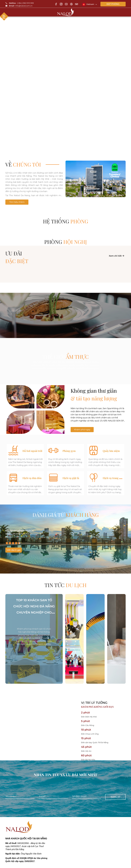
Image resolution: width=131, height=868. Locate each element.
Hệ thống (66, 221)
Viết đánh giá (14, 550)
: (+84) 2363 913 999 (20, 3)
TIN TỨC (65, 585)
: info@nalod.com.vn (19, 6)
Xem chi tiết (116, 256)
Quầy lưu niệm (111, 451)
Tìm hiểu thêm (17, 202)
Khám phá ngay (82, 430)
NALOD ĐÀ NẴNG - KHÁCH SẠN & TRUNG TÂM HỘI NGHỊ (19, 534)
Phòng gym (69, 451)
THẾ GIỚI (65, 357)
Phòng (66, 242)
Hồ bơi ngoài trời (32, 451)
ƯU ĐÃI (65, 257)
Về (23, 164)
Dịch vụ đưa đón (32, 478)
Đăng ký (115, 797)
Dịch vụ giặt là (71, 478)
